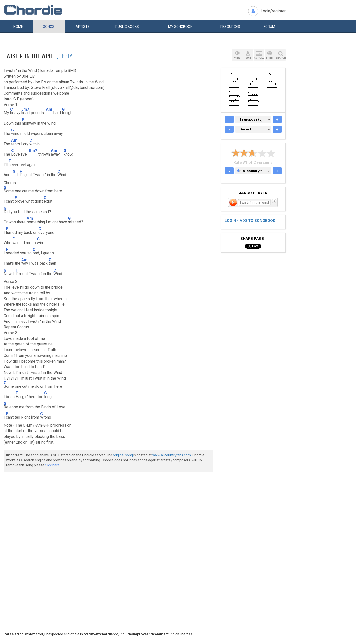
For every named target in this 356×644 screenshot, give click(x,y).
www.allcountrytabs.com (172, 455)
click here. (53, 465)
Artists (83, 27)
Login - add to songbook (250, 221)
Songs (49, 27)
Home (18, 27)
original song (123, 455)
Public (127, 27)
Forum (269, 27)
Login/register (273, 11)
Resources (230, 27)
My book (180, 27)
